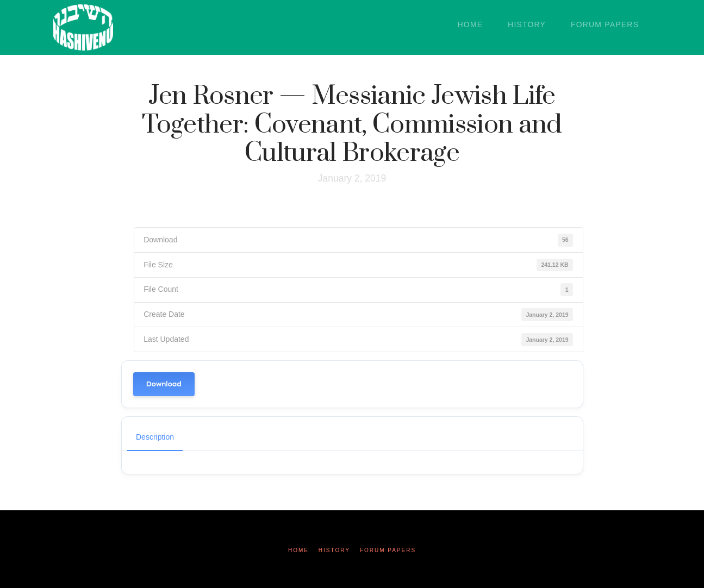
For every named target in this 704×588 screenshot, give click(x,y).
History (334, 550)
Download (164, 384)
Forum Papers (388, 550)
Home (298, 550)
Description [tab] (155, 437)
